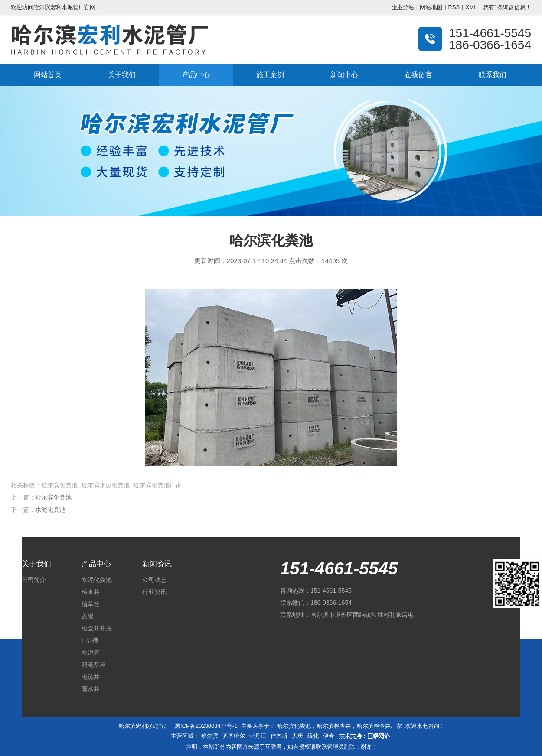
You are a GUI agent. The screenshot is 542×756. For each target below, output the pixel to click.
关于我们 (122, 75)
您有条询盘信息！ (507, 7)
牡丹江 (258, 736)
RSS (454, 7)
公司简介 (34, 580)
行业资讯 (154, 592)
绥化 (313, 736)
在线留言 (418, 75)
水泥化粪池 (50, 509)
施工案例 (270, 75)
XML (472, 7)
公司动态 (154, 580)
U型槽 (90, 640)
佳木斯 (279, 736)
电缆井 (91, 677)
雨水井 (91, 689)
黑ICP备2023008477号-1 (206, 726)
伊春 (329, 736)
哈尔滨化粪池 (53, 497)
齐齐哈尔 (234, 736)
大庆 (297, 736)
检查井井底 (97, 628)
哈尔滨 (210, 736)
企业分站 (403, 7)
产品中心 (196, 75)
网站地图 (431, 7)
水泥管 (91, 652)
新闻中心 (344, 75)
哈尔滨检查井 (334, 726)
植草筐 (91, 604)
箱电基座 (94, 665)
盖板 (88, 616)
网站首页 (48, 75)
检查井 (91, 592)
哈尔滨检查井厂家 (379, 726)
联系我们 (493, 75)
